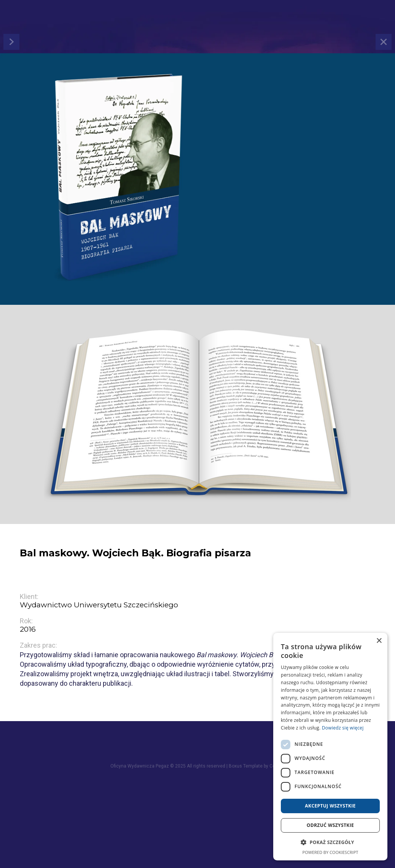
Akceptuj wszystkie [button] (330, 806)
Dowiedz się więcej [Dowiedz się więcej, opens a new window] (343, 728)
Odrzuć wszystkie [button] (330, 825)
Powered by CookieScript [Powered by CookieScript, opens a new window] (330, 852)
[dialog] (330, 747)
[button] (330, 843)
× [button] (379, 641)
